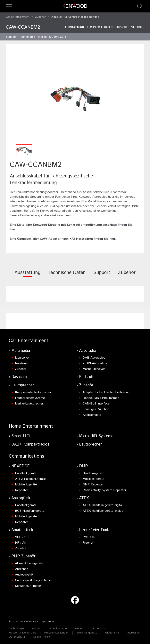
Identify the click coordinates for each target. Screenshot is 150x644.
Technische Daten (100, 25)
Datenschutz (17, 635)
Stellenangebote (87, 631)
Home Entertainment (31, 425)
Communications (26, 454)
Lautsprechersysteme (30, 396)
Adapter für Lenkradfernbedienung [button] (75, 16)
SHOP (78, 627)
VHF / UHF (23, 535)
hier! (13, 228)
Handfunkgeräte (26, 472)
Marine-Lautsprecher (29, 402)
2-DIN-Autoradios (95, 362)
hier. (113, 237)
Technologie (16, 627)
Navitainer (22, 362)
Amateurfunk (22, 528)
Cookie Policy (41, 635)
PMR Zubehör (23, 555)
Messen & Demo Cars (23, 631)
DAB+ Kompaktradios (30, 443)
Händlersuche (58, 627)
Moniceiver (22, 356)
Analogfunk (21, 496)
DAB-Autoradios (94, 356)
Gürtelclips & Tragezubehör (33, 579)
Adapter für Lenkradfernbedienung (106, 391)
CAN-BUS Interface (96, 402)
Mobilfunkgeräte (26, 483)
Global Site (112, 631)
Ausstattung (74, 25)
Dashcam (19, 375)
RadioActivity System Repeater (104, 488)
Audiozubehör (24, 573)
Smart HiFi (21, 434)
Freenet (88, 541)
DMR (83, 465)
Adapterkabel (92, 413)
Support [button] (11, 35)
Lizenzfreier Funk (94, 528)
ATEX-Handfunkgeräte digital (103, 503)
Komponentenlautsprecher (33, 391)
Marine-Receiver (94, 367)
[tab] (27, 273)
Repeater (21, 488)
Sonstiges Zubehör (96, 408)
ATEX (84, 496)
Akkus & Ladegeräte (29, 562)
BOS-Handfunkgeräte (30, 509)
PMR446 (89, 535)
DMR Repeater (93, 483)
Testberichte (98, 627)
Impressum (134, 631)
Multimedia (21, 349)
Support (121, 25)
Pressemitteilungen (56, 631)
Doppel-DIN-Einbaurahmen (101, 396)
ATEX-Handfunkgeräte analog (103, 509)
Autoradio (88, 349)
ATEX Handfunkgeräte (30, 477)
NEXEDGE (21, 465)
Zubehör (40, 16)
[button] (9, 6)
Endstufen (88, 375)
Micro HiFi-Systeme (96, 434)
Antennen (22, 567)
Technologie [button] (27, 35)
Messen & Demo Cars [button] (52, 35)
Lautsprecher (23, 384)
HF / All (20, 541)
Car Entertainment (18, 16)
